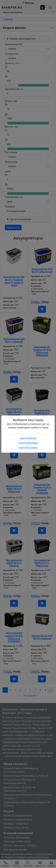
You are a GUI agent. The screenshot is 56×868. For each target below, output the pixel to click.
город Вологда (28, 438)
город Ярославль (28, 447)
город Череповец (28, 443)
